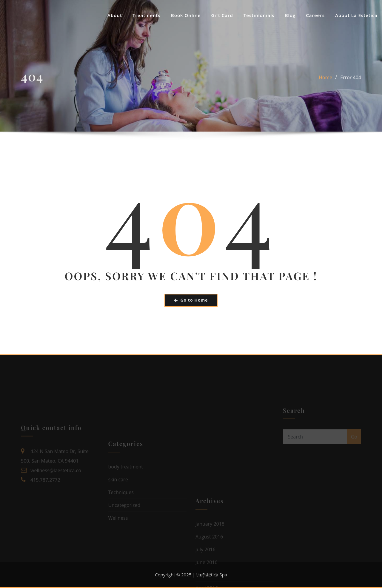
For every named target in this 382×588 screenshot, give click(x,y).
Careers (315, 15)
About (115, 15)
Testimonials (259, 15)
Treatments (147, 15)
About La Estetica (356, 15)
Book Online (186, 15)
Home (325, 81)
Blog (290, 15)
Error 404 (351, 81)
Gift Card (222, 15)
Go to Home (191, 300)
